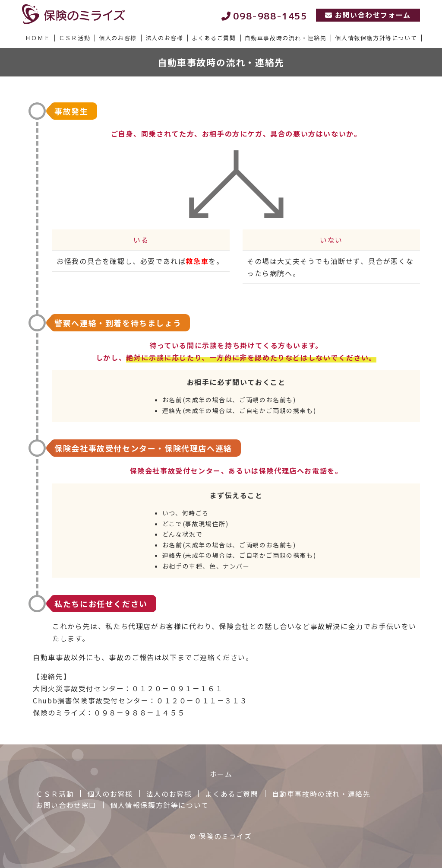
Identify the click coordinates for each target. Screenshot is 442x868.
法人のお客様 (169, 794)
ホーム (221, 774)
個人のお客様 (110, 794)
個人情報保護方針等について (159, 805)
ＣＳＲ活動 (55, 794)
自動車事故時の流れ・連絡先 (321, 794)
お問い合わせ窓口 (66, 805)
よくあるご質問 (232, 794)
